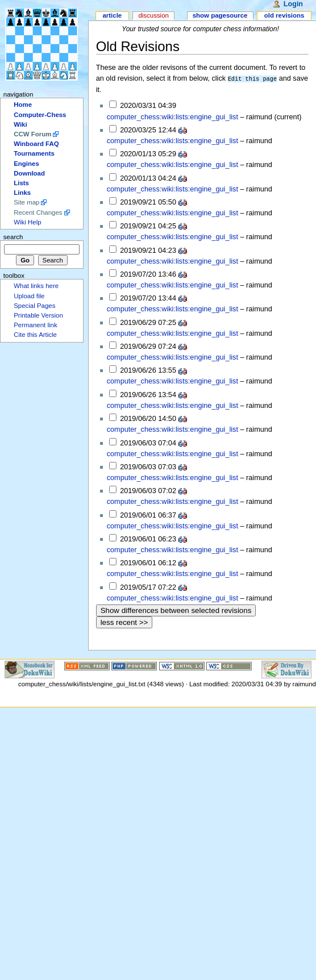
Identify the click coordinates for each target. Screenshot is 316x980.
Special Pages (34, 306)
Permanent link (35, 325)
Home (23, 105)
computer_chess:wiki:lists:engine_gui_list (172, 116)
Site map (26, 202)
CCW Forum (32, 134)
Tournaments (34, 153)
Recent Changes (38, 212)
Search (13, 237)
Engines (26, 164)
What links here (36, 286)
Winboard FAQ (36, 144)
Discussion (153, 15)
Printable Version (38, 315)
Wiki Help (27, 222)
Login (293, 4)
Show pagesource (220, 15)
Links (22, 193)
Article (112, 15)
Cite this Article (35, 335)
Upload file (29, 296)
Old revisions (284, 15)
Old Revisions (138, 46)
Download (29, 173)
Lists (21, 183)
